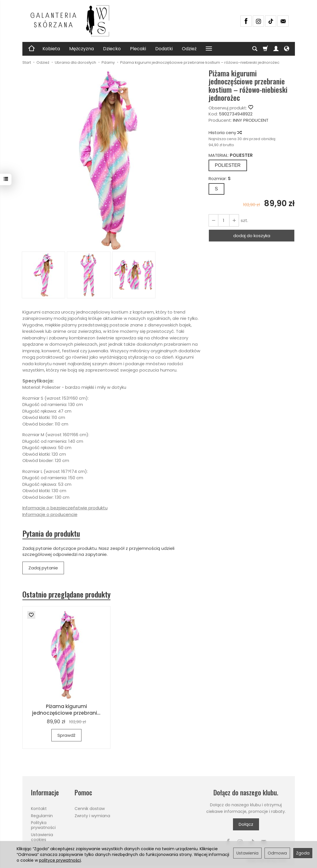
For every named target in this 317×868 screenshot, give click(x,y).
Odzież (189, 49)
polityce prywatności (60, 860)
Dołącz (246, 824)
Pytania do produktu (51, 533)
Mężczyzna (81, 49)
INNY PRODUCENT (251, 120)
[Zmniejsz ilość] (234, 220)
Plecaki (138, 49)
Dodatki (164, 49)
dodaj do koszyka (252, 236)
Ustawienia (247, 853)
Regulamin (42, 816)
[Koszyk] (265, 49)
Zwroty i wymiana (92, 816)
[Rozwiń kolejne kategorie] (209, 49)
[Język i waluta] (287, 49)
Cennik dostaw (90, 809)
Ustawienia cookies (42, 837)
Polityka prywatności (43, 825)
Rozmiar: (220, 178)
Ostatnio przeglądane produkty (66, 594)
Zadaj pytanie (43, 568)
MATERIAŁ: (231, 155)
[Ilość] (224, 220)
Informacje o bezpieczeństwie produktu (65, 508)
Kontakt (39, 809)
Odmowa (277, 853)
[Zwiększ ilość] (213, 220)
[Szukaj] (255, 49)
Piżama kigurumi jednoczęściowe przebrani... (66, 710)
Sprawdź (66, 735)
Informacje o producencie (50, 514)
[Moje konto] (276, 49)
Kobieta (51, 49)
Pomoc (83, 793)
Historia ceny (225, 133)
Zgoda (303, 853)
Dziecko (112, 49)
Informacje (45, 793)
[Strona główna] (73, 21)
